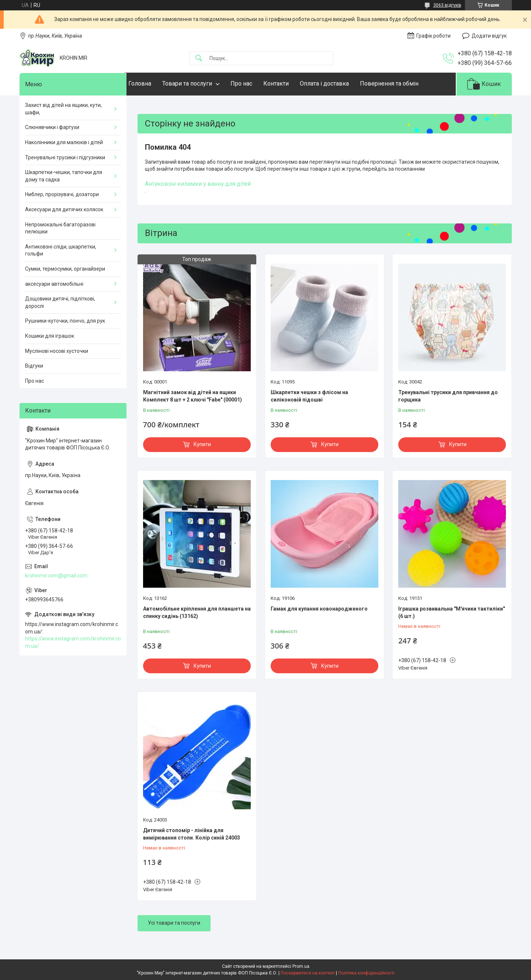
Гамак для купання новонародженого (319, 609)
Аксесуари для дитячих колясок (64, 209)
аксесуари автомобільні (54, 284)
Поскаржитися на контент (308, 973)
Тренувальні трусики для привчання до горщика (448, 396)
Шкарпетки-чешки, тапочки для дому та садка (64, 176)
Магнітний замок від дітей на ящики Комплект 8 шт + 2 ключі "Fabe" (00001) (192, 396)
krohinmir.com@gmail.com (56, 576)
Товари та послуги (202, 84)
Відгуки (34, 366)
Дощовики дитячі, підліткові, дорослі (60, 302)
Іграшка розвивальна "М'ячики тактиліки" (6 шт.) (452, 612)
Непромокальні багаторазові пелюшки (60, 228)
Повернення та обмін (404, 84)
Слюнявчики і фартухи (52, 127)
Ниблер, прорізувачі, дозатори (62, 194)
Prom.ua (301, 966)
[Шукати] (199, 58)
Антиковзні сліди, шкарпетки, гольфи (61, 250)
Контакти (291, 84)
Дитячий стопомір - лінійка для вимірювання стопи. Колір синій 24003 (192, 834)
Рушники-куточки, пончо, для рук (65, 321)
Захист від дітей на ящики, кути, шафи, (63, 109)
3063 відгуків (447, 5)
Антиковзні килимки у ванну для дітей (198, 184)
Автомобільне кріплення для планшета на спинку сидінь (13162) (197, 612)
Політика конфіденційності (366, 973)
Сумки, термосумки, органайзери (65, 269)
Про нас (256, 84)
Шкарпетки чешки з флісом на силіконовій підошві (309, 396)
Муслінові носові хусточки (57, 351)
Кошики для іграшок (50, 336)
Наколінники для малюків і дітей (64, 142)
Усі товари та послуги (174, 923)
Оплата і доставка (339, 84)
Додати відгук (489, 36)
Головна (155, 84)
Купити (202, 444)
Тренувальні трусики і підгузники (65, 157)
